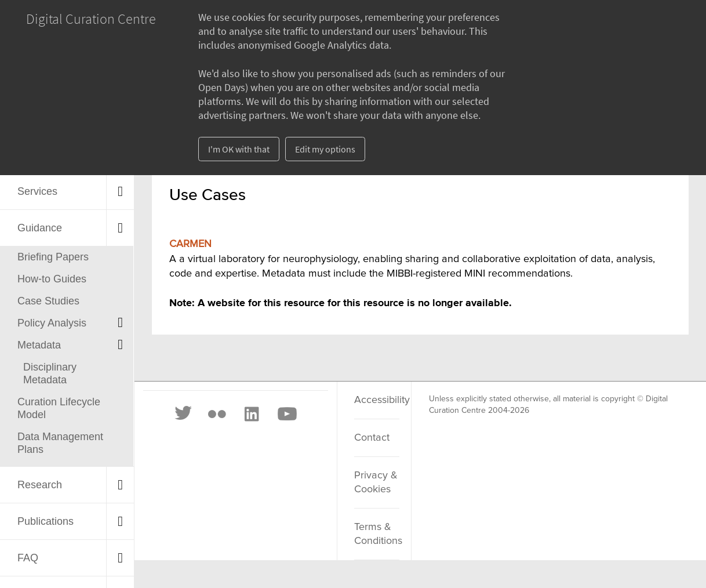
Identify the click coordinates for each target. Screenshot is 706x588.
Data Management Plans (60, 443)
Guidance (40, 228)
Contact (372, 438)
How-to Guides (52, 279)
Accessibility (377, 400)
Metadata (39, 345)
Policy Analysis (52, 323)
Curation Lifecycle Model (59, 408)
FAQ (28, 558)
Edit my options (325, 149)
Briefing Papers (53, 257)
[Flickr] (217, 414)
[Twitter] (184, 414)
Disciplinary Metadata (50, 373)
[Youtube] (286, 414)
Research (40, 485)
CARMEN (190, 244)
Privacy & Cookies (376, 482)
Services (37, 191)
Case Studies (48, 301)
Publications (46, 521)
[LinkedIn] (251, 414)
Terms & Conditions (377, 534)
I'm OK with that (239, 149)
